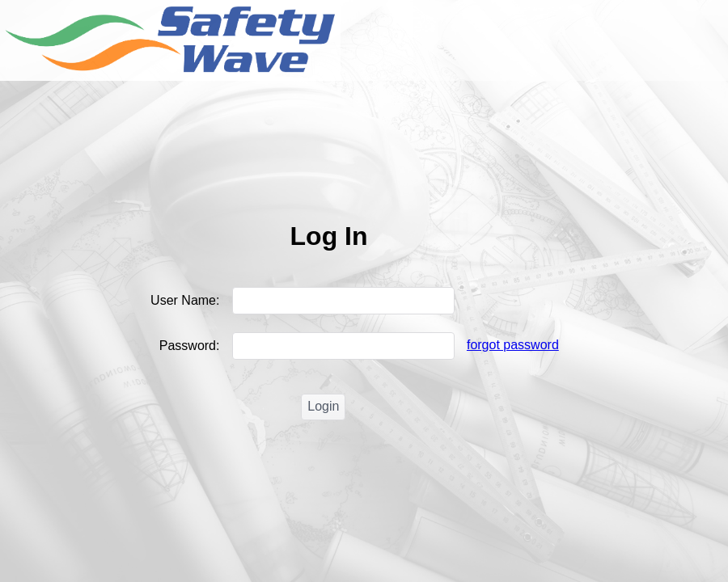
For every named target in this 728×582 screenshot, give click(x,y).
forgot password (513, 345)
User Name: (190, 300)
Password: (195, 346)
